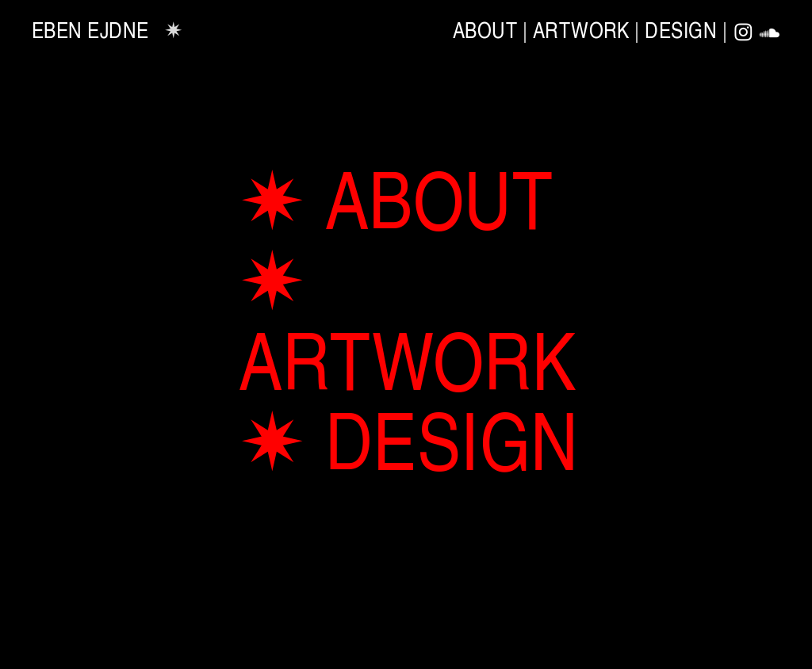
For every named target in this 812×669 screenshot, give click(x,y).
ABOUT (485, 29)
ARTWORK (581, 29)
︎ (770, 33)
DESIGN (681, 29)
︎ (744, 33)
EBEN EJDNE (90, 29)
